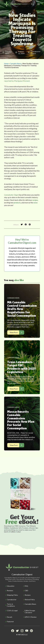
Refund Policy (30, 600)
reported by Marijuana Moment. (17, 81)
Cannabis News (16, 63)
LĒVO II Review (31, 617)
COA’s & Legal (12, 611)
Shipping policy (12, 595)
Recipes (28, 595)
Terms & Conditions (11, 605)
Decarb (10, 617)
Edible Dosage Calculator (30, 611)
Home (6, 63)
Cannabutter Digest (11, 195)
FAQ (26, 586)
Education (11, 586)
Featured (10, 621)
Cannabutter (12, 600)
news (35, 203)
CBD (26, 590)
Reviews (10, 590)
